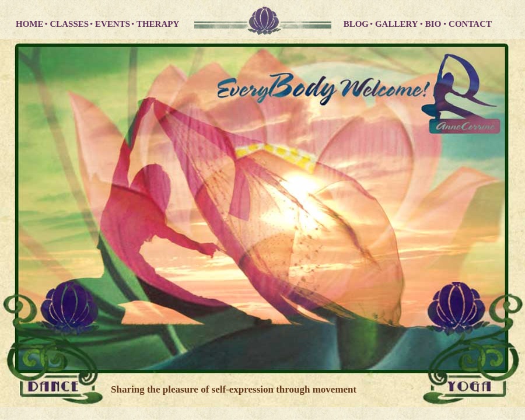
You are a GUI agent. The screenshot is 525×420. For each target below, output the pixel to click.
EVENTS (113, 24)
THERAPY (158, 24)
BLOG (356, 24)
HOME (30, 24)
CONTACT (470, 24)
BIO (434, 24)
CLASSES (69, 24)
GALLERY (398, 24)
